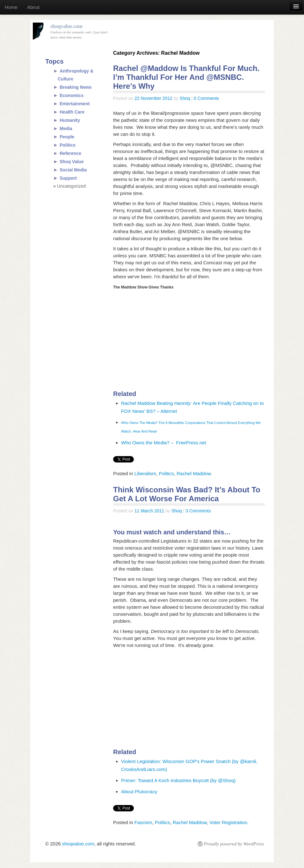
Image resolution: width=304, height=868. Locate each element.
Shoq (185, 98)
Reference (70, 153)
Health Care (72, 112)
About (33, 7)
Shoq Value (72, 162)
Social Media (73, 170)
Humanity (70, 120)
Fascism (143, 822)
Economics (72, 95)
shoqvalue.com (78, 844)
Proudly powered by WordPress (234, 844)
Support (68, 178)
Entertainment (75, 104)
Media (66, 128)
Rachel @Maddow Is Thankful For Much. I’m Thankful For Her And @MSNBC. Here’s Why (186, 77)
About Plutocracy (139, 792)
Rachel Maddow (194, 473)
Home (11, 7)
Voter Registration (228, 822)
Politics (166, 473)
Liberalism (145, 473)
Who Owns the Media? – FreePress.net (164, 443)
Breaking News (76, 87)
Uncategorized (71, 186)
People (67, 137)
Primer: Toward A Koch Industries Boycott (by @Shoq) (178, 780)
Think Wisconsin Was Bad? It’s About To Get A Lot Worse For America (187, 494)
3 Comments (198, 511)
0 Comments (206, 98)
